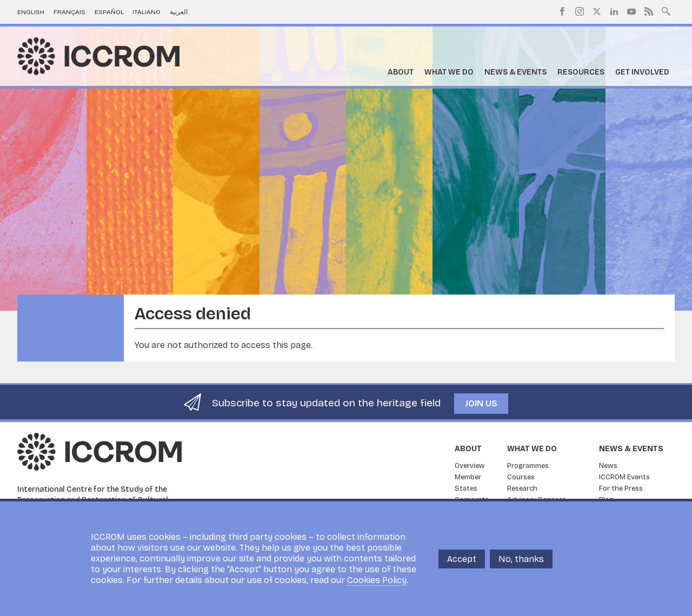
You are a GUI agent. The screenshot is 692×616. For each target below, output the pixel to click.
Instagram (580, 11)
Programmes (528, 466)
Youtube (631, 11)
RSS (649, 11)
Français (69, 12)
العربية (179, 12)
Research (522, 488)
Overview (470, 466)
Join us (481, 403)
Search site (666, 10)
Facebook (562, 11)
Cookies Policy (377, 580)
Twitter (597, 11)
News (608, 466)
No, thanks (521, 559)
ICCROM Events (624, 477)
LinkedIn (614, 11)
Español (109, 12)
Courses (521, 477)
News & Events (515, 72)
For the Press (621, 488)
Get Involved (642, 72)
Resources (581, 72)
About (401, 72)
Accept (462, 559)
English (31, 12)
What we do (449, 72)
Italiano (147, 12)
